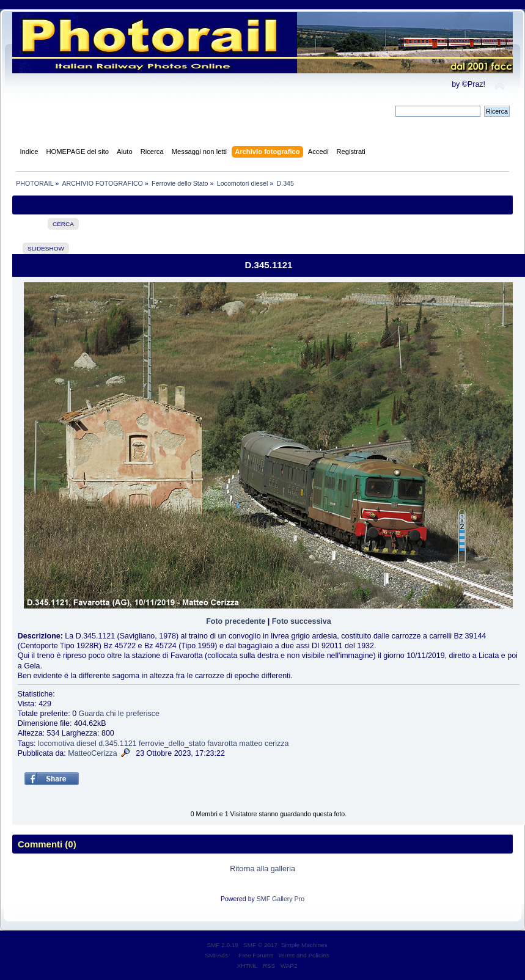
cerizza (277, 744)
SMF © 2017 (260, 945)
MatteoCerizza (92, 753)
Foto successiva (302, 621)
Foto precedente (236, 621)
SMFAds (216, 955)
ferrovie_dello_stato (172, 744)
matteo (251, 744)
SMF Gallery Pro (281, 899)
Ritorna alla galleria (262, 869)
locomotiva (56, 744)
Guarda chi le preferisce (119, 714)
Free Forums (256, 955)
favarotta (222, 744)
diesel (86, 744)
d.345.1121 (117, 744)
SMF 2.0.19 (222, 945)
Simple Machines (304, 945)
